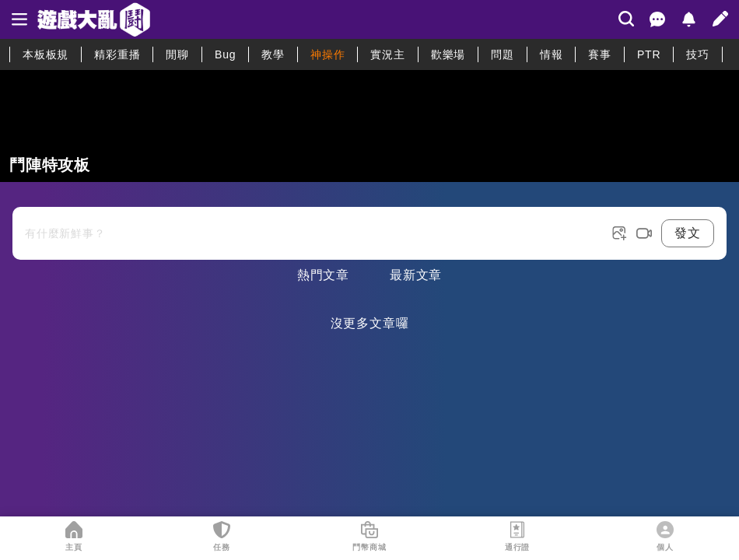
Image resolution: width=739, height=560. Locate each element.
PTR (649, 54)
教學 (273, 54)
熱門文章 (323, 275)
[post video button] (644, 233)
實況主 (387, 54)
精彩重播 (117, 54)
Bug (225, 54)
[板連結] (369, 126)
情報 (552, 54)
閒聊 (177, 54)
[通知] (688, 19)
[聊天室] (657, 19)
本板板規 (46, 54)
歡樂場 (448, 54)
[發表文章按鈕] (369, 221)
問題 (503, 54)
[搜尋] (626, 19)
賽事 (600, 54)
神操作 (327, 54)
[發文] (720, 19)
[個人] (665, 530)
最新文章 (416, 275)
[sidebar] (19, 19)
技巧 (698, 54)
